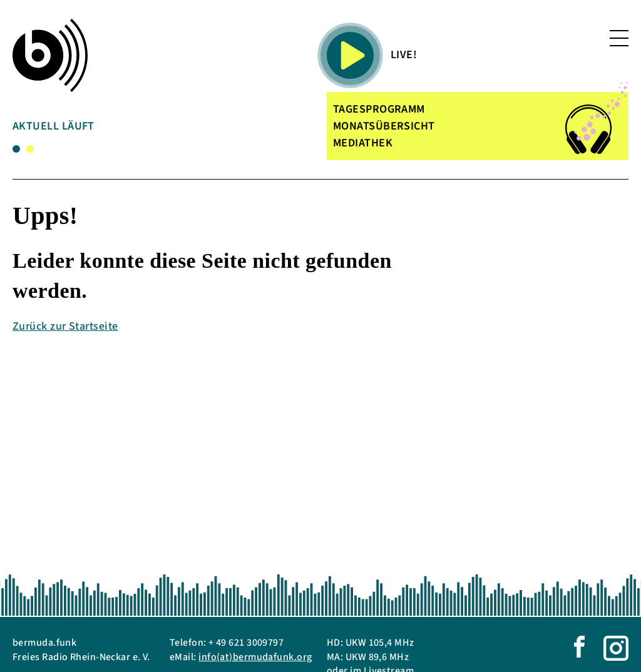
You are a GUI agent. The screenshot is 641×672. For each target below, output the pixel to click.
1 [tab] (16, 149)
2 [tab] (30, 149)
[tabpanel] (112, 129)
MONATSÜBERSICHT (384, 126)
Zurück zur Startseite (65, 326)
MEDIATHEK (363, 143)
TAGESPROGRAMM (379, 109)
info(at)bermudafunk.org (255, 657)
